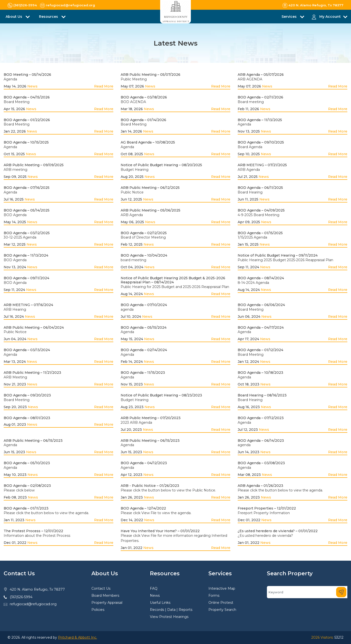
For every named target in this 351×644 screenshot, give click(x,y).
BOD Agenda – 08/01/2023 (27, 418)
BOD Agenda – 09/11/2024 (26, 278)
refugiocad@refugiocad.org (33, 604)
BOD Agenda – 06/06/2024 (261, 305)
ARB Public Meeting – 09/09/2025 (34, 165)
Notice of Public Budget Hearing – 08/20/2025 (161, 165)
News (32, 86)
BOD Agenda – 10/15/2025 (26, 142)
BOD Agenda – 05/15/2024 (144, 327)
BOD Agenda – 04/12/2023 (144, 463)
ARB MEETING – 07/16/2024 (28, 305)
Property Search (222, 610)
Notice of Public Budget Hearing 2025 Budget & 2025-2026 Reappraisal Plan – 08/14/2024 (173, 280)
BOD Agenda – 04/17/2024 (261, 327)
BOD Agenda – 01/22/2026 (27, 120)
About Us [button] (14, 17)
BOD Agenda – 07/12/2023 (261, 418)
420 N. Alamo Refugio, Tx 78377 (37, 589)
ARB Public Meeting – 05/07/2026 (151, 75)
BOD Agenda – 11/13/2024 (26, 255)
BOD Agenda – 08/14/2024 (261, 278)
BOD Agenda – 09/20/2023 (27, 395)
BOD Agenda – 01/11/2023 (26, 508)
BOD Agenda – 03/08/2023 (261, 463)
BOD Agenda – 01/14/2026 (143, 120)
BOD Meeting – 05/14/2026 (27, 75)
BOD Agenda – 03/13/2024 (27, 350)
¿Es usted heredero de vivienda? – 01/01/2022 (278, 531)
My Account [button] (330, 17)
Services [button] (290, 17)
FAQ (154, 588)
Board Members (105, 596)
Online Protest (221, 603)
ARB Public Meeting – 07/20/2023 (151, 418)
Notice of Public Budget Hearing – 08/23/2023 (161, 395)
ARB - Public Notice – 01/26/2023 (150, 486)
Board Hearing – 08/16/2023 (262, 395)
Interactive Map (222, 588)
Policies (98, 610)
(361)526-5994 (21, 597)
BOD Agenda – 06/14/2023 (261, 441)
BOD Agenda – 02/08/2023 (27, 486)
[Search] (307, 592)
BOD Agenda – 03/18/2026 (144, 97)
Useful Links (160, 603)
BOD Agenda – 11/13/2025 (260, 120)
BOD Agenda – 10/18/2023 (260, 373)
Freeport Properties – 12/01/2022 (267, 508)
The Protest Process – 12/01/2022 (33, 531)
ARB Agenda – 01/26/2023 (260, 486)
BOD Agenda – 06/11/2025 (260, 188)
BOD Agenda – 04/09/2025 (261, 210)
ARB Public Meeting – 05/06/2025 (151, 210)
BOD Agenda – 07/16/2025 (27, 188)
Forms (214, 596)
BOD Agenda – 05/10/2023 (27, 463)
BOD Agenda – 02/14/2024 (144, 350)
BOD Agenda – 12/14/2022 (143, 508)
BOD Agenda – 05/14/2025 (27, 210)
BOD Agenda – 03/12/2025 (27, 233)
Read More (104, 86)
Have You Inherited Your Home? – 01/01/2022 (160, 531)
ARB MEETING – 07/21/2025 (262, 165)
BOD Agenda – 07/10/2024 (144, 305)
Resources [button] (49, 17)
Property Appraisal (107, 603)
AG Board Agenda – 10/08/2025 (148, 142)
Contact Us (101, 588)
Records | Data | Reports (171, 610)
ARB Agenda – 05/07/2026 (261, 75)
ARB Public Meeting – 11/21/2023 (32, 373)
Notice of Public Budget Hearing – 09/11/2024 (278, 255)
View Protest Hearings (169, 617)
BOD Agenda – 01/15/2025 (260, 233)
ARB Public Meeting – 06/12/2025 (150, 188)
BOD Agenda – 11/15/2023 (143, 373)
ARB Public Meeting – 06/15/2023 (33, 441)
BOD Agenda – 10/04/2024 (144, 255)
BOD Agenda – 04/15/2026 (27, 97)
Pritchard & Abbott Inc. (78, 637)
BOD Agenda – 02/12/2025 (144, 233)
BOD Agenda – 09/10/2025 (261, 142)
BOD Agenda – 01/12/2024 (260, 350)
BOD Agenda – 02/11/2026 (260, 97)
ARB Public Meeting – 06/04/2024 (34, 327)
